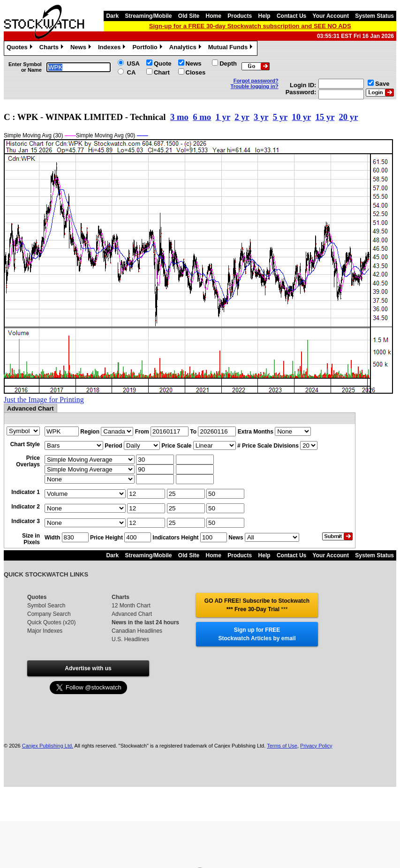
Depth (228, 64)
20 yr (348, 117)
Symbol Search (46, 606)
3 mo (179, 117)
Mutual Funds (232, 48)
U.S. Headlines (130, 639)
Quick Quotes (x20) (51, 622)
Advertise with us (88, 668)
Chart (162, 72)
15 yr (325, 117)
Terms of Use (282, 746)
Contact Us (291, 16)
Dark (112, 16)
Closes (196, 72)
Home (214, 16)
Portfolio (148, 48)
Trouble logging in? (255, 86)
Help (264, 16)
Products (240, 16)
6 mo (202, 117)
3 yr (261, 117)
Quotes (21, 48)
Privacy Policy (316, 746)
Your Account (331, 16)
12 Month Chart (131, 606)
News (82, 48)
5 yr (280, 117)
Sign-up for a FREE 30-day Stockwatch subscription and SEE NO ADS (250, 26)
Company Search (49, 614)
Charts (53, 48)
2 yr (242, 117)
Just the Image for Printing (44, 400)
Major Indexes (45, 631)
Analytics (186, 48)
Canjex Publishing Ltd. (48, 746)
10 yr (301, 117)
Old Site (189, 16)
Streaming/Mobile (148, 16)
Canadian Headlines (137, 631)
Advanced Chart (132, 614)
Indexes (113, 48)
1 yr (223, 117)
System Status (374, 16)
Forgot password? (256, 81)
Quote (163, 64)
